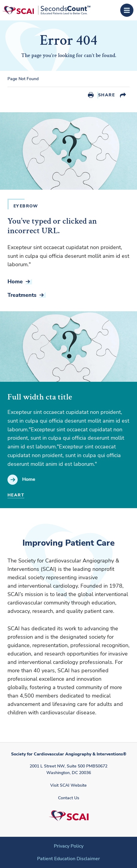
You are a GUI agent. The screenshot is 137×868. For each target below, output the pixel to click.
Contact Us (69, 798)
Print (91, 95)
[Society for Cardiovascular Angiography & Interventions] (46, 10)
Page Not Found (23, 79)
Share (106, 95)
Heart (16, 495)
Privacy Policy (69, 846)
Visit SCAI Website (68, 785)
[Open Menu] (127, 10)
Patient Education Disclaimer (68, 859)
